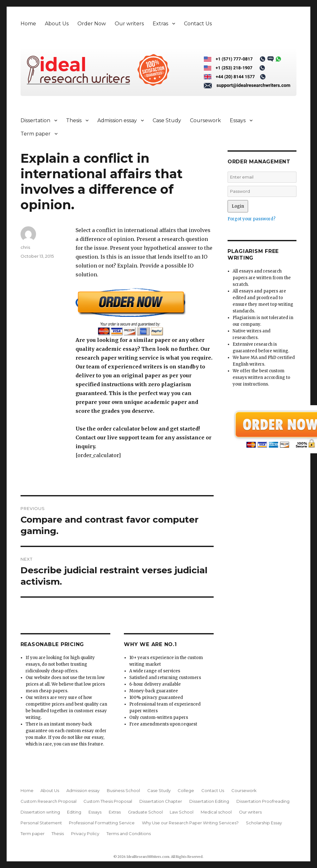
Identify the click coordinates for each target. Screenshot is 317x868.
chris (25, 247)
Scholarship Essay (264, 823)
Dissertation (35, 120)
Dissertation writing (40, 812)
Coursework (205, 120)
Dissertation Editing (209, 801)
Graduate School (145, 812)
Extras (160, 24)
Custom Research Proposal (49, 801)
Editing (74, 812)
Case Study (167, 120)
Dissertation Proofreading (263, 801)
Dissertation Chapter (161, 801)
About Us (57, 24)
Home (28, 24)
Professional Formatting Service (102, 823)
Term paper (36, 134)
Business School (123, 790)
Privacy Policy (85, 833)
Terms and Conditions (129, 833)
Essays (238, 120)
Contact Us (198, 24)
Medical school (216, 812)
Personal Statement (41, 823)
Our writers (129, 24)
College (186, 790)
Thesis (74, 120)
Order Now (92, 24)
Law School (182, 812)
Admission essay (117, 120)
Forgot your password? (252, 219)
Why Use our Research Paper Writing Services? (190, 823)
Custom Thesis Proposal (108, 801)
